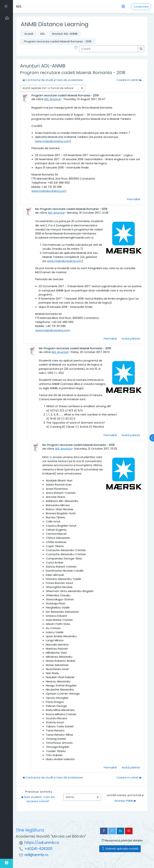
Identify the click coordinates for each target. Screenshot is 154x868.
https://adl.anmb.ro (42, 843)
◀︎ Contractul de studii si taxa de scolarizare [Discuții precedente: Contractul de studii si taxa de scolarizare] (53, 80)
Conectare (141, 7)
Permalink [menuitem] (134, 199)
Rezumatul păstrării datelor (122, 840)
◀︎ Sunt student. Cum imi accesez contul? (38, 799)
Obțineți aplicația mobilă (120, 849)
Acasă (29, 34)
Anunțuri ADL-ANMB (65, 34)
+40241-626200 (38, 849)
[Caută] (109, 49)
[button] (77, 49)
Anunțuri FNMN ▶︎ (125, 801)
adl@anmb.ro (36, 855)
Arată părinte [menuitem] (131, 339)
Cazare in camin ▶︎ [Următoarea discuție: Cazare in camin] (129, 80)
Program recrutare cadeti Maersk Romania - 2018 (58, 41)
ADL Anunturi (53, 99)
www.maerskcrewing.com (52, 141)
